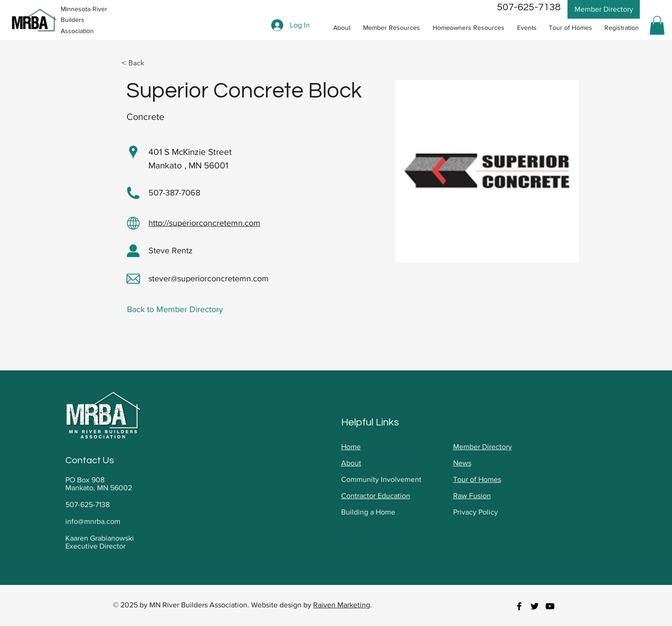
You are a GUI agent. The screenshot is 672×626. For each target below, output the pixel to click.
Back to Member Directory (175, 309)
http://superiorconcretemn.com (204, 223)
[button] (391, 28)
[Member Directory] (604, 9)
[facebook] (519, 606)
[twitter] (535, 606)
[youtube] (550, 606)
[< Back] (140, 63)
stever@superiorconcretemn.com (209, 278)
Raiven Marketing (342, 605)
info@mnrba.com (93, 521)
